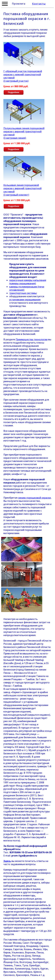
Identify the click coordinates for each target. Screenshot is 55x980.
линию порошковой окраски (34, 498)
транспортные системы (23, 293)
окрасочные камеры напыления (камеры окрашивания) (28, 282)
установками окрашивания (25, 300)
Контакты (39, 4)
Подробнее (14, 92)
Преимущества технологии (32, 339)
